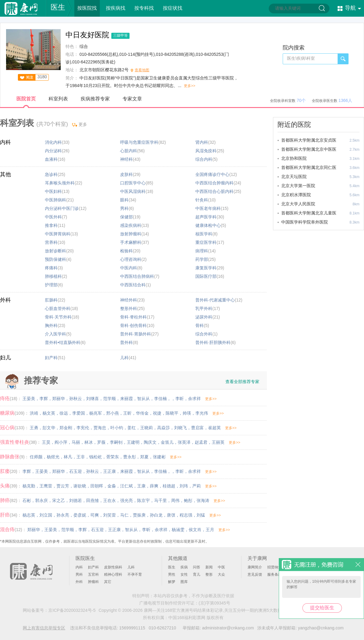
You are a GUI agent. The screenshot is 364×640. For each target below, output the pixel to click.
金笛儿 (167, 442)
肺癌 (5, 500)
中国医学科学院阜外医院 (305, 222)
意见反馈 (255, 574)
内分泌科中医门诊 (62, 208)
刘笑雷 (110, 515)
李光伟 (202, 413)
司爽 (95, 515)
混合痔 (7, 529)
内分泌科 (53, 151)
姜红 (132, 428)
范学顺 (110, 399)
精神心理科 (113, 574)
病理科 (202, 251)
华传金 (142, 413)
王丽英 (218, 442)
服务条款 (275, 574)
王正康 (110, 471)
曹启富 (197, 428)
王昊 (46, 442)
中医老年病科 (208, 208)
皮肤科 (126, 174)
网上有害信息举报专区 (44, 628)
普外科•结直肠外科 (63, 342)
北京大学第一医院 (298, 186)
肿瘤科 (93, 582)
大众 (221, 574)
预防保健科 (56, 259)
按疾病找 (116, 8)
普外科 (126, 342)
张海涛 (203, 500)
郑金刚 (66, 428)
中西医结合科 (133, 285)
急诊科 (51, 174)
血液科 (51, 159)
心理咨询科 (131, 259)
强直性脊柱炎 (15, 442)
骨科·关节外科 (58, 317)
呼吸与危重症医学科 (139, 142)
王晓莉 (147, 428)
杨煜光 (53, 457)
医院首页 (26, 99)
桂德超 (169, 486)
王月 (210, 530)
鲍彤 (188, 500)
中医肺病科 (56, 200)
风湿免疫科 (206, 151)
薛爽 (154, 486)
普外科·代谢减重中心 (215, 300)
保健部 (126, 217)
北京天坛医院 (294, 177)
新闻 (209, 567)
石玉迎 (76, 471)
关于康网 (257, 558)
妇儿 (5, 358)
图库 (184, 582)
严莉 (197, 486)
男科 (124, 208)
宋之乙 (59, 500)
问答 (197, 567)
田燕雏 (93, 500)
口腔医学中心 (133, 183)
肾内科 (202, 142)
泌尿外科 (204, 317)
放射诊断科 (56, 251)
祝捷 (157, 413)
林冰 (89, 442)
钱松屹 (96, 457)
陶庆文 (150, 442)
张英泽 (184, 442)
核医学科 (204, 234)
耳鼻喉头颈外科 (60, 183)
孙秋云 (76, 399)
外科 (5, 300)
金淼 (112, 486)
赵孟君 (201, 442)
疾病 (184, 567)
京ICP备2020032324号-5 (72, 610)
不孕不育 (135, 574)
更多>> (190, 86)
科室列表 (58, 99)
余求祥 (194, 399)
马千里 (160, 500)
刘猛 (201, 515)
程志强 (186, 515)
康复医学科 (206, 268)
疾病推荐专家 (95, 99)
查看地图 (142, 70)
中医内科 (129, 268)
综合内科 (204, 159)
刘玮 (184, 486)
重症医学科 (206, 242)
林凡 (68, 457)
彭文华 (49, 428)
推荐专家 (41, 381)
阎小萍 (61, 442)
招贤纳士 (275, 567)
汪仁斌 (126, 486)
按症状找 (173, 8)
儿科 (124, 358)
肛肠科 (51, 300)
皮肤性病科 (113, 567)
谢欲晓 (80, 486)
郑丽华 (59, 399)
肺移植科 (53, 276)
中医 (221, 567)
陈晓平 (172, 413)
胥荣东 (113, 457)
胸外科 (51, 325)
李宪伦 (83, 428)
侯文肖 (195, 530)
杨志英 (29, 515)
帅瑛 (187, 413)
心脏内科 (129, 151)
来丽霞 (126, 399)
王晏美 (29, 399)
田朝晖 (97, 486)
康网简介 (255, 567)
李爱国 (79, 413)
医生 (58, 7)
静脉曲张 (10, 457)
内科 (5, 142)
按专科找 (144, 8)
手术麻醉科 (131, 242)
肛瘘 (5, 471)
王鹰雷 (46, 486)
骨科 (200, 325)
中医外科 (53, 217)
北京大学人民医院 (298, 204)
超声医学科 (206, 217)
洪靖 (34, 413)
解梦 (172, 582)
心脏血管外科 (58, 308)
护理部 (51, 285)
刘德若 (76, 500)
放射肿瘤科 (131, 234)
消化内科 (53, 142)
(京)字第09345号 (214, 603)
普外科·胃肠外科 (136, 334)
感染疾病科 (131, 225)
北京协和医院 (294, 158)
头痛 (5, 486)
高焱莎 (163, 428)
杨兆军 (96, 413)
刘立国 (46, 515)
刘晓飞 (180, 428)
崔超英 (214, 428)
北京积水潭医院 (296, 195)
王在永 (110, 500)
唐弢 (171, 515)
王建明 (133, 442)
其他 (5, 174)
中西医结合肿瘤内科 (214, 183)
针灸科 (202, 200)
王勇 (34, 428)
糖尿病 (7, 413)
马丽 (76, 442)
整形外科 (129, 308)
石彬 (27, 500)
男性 (172, 574)
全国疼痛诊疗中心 (212, 174)
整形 (209, 574)
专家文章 (132, 99)
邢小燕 (113, 413)
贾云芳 (63, 486)
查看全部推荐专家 (242, 382)
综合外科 (204, 334)
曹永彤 (130, 457)
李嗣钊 (116, 442)
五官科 (93, 574)
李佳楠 (160, 399)
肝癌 (5, 515)
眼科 (124, 200)
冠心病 (7, 428)
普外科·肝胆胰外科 (213, 342)
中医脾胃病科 (58, 234)
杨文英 (49, 413)
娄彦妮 (80, 515)
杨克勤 (29, 486)
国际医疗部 (206, 276)
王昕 (127, 413)
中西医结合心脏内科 (214, 191)
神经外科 (129, 300)
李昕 (180, 399)
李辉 (44, 399)
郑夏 (144, 457)
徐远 (64, 413)
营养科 (51, 242)
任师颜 (36, 457)
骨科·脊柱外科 (133, 317)
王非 (81, 457)
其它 (108, 582)
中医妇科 (53, 191)
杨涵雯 (178, 530)
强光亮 (126, 500)
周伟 (175, 500)
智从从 (143, 399)
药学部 (202, 259)
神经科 (126, 159)
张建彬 (159, 457)
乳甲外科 (204, 308)
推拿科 (51, 225)
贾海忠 (100, 428)
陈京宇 (143, 500)
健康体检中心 (208, 225)
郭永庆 (42, 500)
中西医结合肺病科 (137, 276)
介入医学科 (56, 334)
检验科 (126, 251)
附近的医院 (294, 125)
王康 (141, 486)
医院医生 (85, 558)
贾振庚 (139, 515)
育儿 (197, 574)
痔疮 (5, 398)
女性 (184, 574)
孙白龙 (156, 515)
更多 (83, 124)
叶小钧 (117, 428)
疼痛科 (51, 268)
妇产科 (51, 358)
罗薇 (101, 442)
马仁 (124, 515)
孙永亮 (63, 515)
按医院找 (87, 8)
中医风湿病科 (133, 191)
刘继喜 (93, 399)
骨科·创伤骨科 (133, 325)
